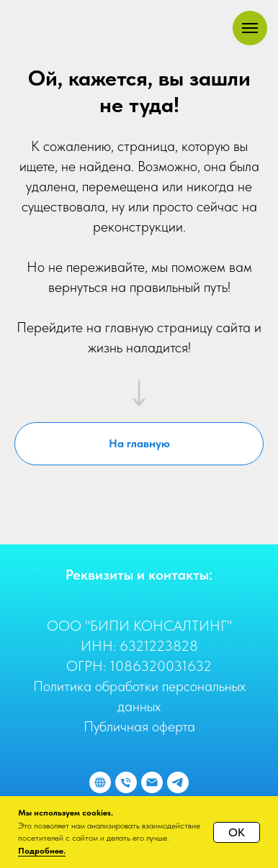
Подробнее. (42, 851)
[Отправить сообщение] (178, 782)
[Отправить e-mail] (152, 782)
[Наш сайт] (100, 782)
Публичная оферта (139, 726)
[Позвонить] (126, 782)
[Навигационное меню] (250, 28)
